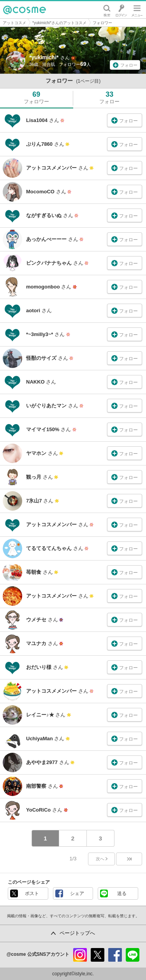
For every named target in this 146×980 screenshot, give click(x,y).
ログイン (121, 10)
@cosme (25, 10)
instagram (80, 955)
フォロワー (102, 23)
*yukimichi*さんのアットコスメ (59, 23)
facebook (115, 955)
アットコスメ (14, 23)
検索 (107, 10)
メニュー (137, 10)
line (133, 955)
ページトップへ (77, 933)
